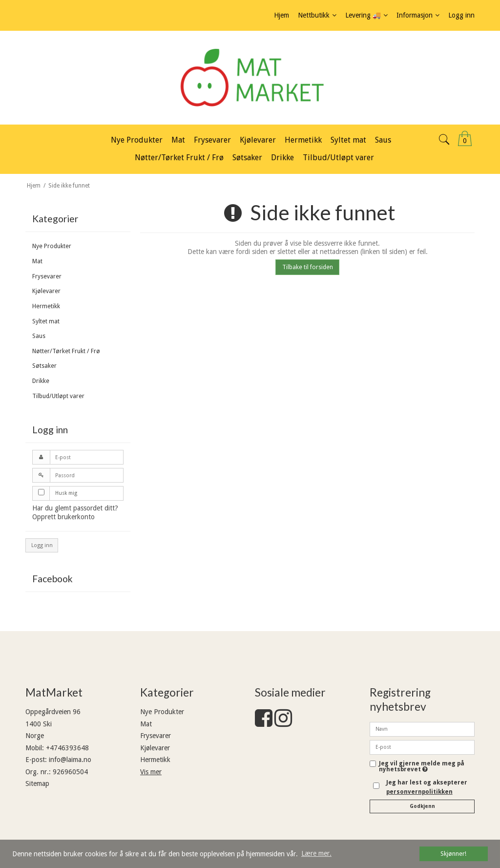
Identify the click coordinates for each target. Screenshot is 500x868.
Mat (37, 261)
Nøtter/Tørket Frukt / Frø (66, 351)
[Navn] (422, 729)
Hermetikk (46, 306)
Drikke (41, 381)
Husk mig (66, 493)
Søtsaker (44, 366)
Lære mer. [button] (316, 853)
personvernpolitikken (419, 792)
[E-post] (422, 747)
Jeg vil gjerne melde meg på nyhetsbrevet (422, 767)
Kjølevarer (46, 291)
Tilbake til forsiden (308, 267)
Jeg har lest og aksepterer (427, 787)
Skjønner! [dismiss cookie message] (453, 854)
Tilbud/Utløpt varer (58, 396)
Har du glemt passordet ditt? (75, 508)
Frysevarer (47, 276)
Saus (39, 336)
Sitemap (37, 783)
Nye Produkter (52, 246)
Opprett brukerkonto (63, 517)
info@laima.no (70, 760)
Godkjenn (422, 806)
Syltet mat (46, 321)
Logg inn (42, 545)
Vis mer (151, 772)
